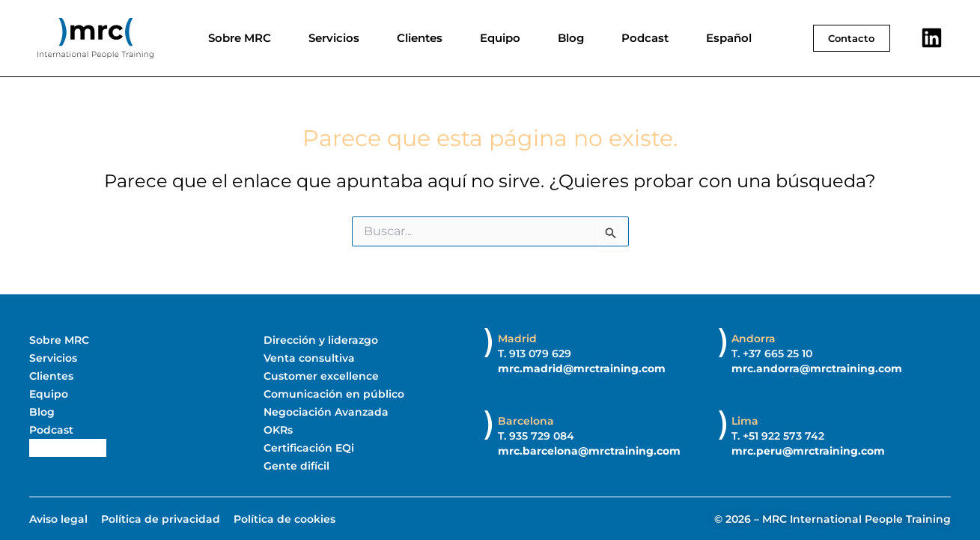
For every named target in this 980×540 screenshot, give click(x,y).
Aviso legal (58, 519)
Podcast (645, 38)
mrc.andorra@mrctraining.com (817, 368)
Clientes (420, 38)
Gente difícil (296, 466)
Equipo (500, 38)
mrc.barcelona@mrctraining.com (589, 451)
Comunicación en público (334, 394)
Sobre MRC (240, 38)
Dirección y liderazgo (321, 340)
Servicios (334, 38)
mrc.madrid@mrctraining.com (582, 368)
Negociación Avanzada (326, 412)
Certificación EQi (309, 448)
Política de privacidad (161, 519)
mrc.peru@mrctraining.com (808, 451)
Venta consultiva (309, 358)
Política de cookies (284, 519)
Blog (571, 38)
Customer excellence (321, 376)
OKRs (278, 430)
